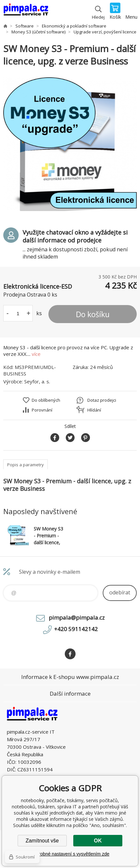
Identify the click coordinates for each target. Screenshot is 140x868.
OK (98, 841)
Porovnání (42, 410)
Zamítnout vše (42, 841)
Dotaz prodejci (102, 400)
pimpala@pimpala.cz (77, 617)
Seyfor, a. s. (37, 381)
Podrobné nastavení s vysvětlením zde (70, 854)
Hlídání (94, 410)
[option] (70, 144)
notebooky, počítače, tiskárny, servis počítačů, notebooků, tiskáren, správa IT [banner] (26, 11)
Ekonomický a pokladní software (74, 26)
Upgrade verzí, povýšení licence (105, 32)
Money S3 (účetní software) (38, 32)
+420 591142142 (76, 629)
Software (25, 26)
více (36, 354)
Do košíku (93, 314)
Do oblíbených (46, 400)
